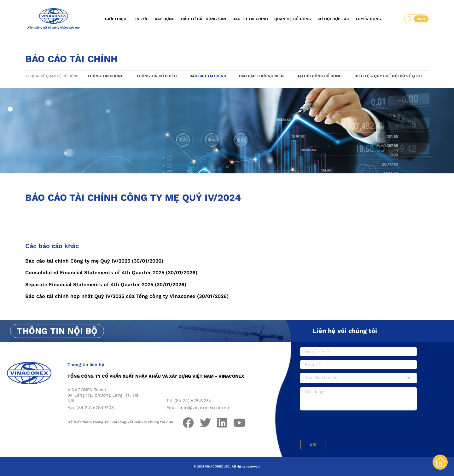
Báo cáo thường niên (261, 76)
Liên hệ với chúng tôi (345, 331)
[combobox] (358, 378)
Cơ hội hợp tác (333, 19)
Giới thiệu (116, 19)
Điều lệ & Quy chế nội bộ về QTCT (388, 76)
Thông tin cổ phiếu (157, 76)
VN (420, 19)
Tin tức (141, 19)
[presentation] (348, 426)
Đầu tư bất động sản (204, 19)
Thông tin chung (105, 76)
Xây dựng (165, 19)
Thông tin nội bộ (57, 331)
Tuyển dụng (368, 19)
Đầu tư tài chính (250, 19)
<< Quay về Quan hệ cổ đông (52, 76)
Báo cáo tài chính (208, 76)
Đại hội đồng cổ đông (319, 76)
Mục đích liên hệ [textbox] (321, 377)
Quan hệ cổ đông (293, 19)
